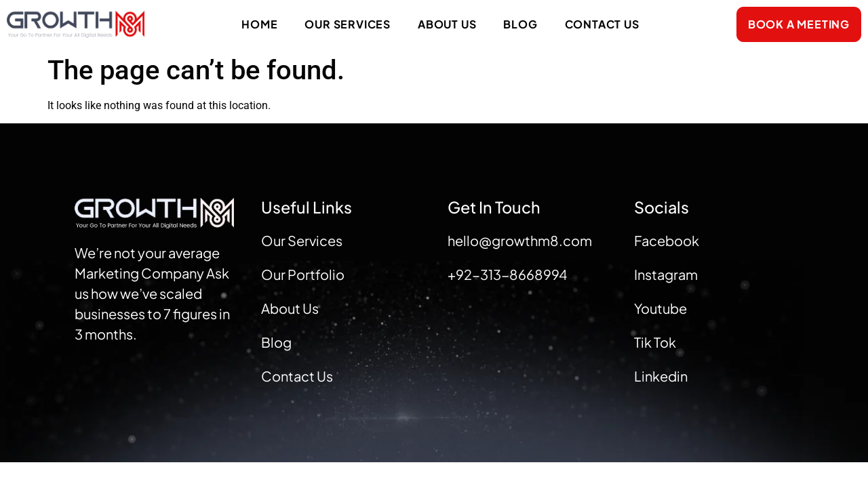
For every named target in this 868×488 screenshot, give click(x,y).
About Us (447, 24)
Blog (520, 24)
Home (259, 24)
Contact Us (602, 24)
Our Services (348, 24)
